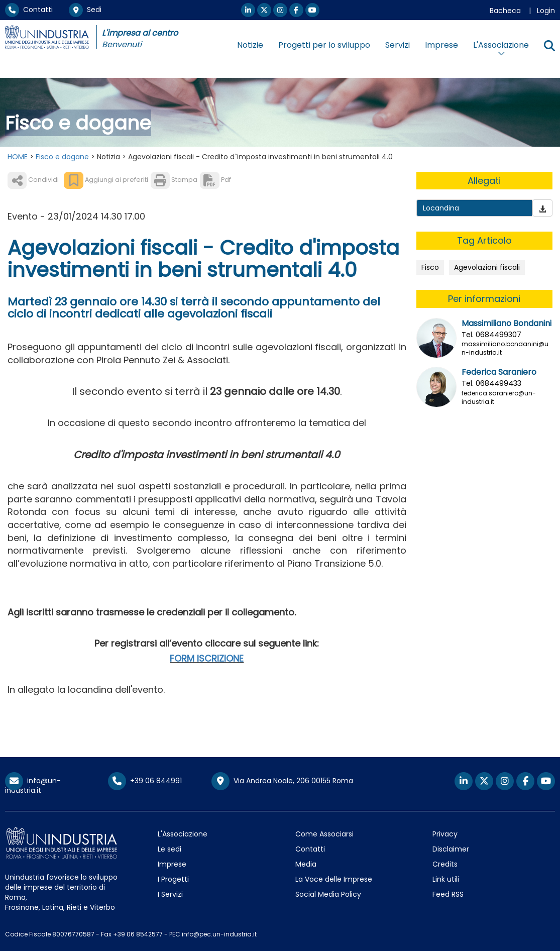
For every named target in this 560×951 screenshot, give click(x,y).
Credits (445, 864)
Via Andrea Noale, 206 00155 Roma (282, 781)
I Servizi (170, 894)
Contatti (29, 10)
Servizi (398, 45)
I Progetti (173, 879)
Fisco (430, 267)
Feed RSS (448, 894)
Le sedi (170, 849)
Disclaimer (451, 849)
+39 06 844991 (145, 781)
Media (306, 864)
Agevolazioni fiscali (487, 267)
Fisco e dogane (62, 157)
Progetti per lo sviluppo (324, 45)
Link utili (446, 879)
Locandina (441, 208)
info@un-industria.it (33, 785)
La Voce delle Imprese (334, 879)
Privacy (445, 834)
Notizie (250, 45)
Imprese (441, 45)
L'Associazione (183, 834)
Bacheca (505, 11)
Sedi (85, 10)
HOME (18, 157)
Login (546, 11)
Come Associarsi (324, 834)
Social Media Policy (328, 894)
